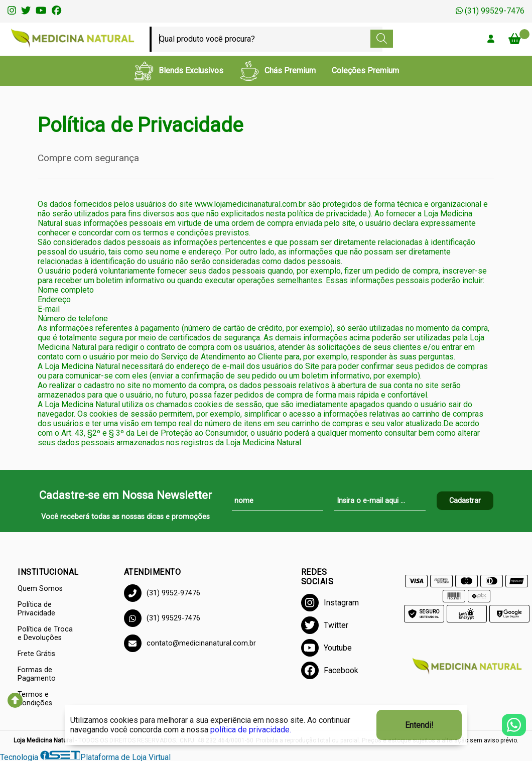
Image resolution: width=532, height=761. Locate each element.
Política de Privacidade (36, 609)
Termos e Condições (35, 699)
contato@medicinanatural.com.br (190, 643)
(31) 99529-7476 (490, 11)
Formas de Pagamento (37, 674)
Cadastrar (465, 501)
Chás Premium (278, 71)
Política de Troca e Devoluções (45, 633)
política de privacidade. (251, 730)
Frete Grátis (36, 654)
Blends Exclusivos (178, 71)
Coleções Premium (365, 71)
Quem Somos (40, 589)
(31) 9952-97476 (162, 593)
